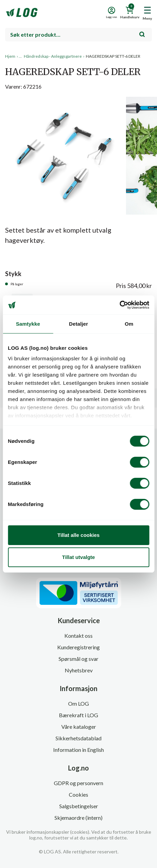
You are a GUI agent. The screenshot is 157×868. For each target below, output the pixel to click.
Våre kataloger (79, 727)
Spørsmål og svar (78, 659)
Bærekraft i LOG (78, 715)
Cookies (78, 794)
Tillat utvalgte (78, 557)
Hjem (10, 56)
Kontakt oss (78, 636)
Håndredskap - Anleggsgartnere (53, 56)
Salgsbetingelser (79, 806)
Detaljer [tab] (79, 324)
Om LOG (78, 703)
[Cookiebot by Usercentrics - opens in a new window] (119, 305)
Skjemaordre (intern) (78, 818)
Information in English (78, 750)
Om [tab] (129, 324)
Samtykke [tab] (28, 324)
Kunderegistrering (78, 647)
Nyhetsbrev (79, 670)
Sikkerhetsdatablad (78, 738)
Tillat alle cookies (79, 535)
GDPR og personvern (78, 783)
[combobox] (78, 35)
